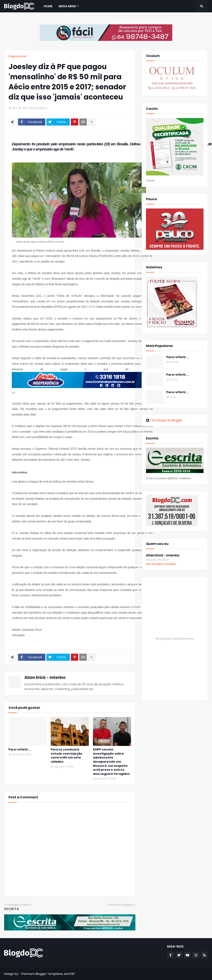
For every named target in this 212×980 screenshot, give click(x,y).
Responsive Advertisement (175, 639)
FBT (73, 974)
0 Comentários (37, 108)
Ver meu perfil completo (161, 564)
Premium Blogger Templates (42, 974)
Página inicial (17, 56)
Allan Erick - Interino (45, 678)
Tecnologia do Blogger (164, 420)
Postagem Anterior (19, 905)
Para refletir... (20, 750)
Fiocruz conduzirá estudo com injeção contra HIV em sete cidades (66, 756)
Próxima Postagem (120, 905)
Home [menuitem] (48, 6)
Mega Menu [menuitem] (67, 6)
